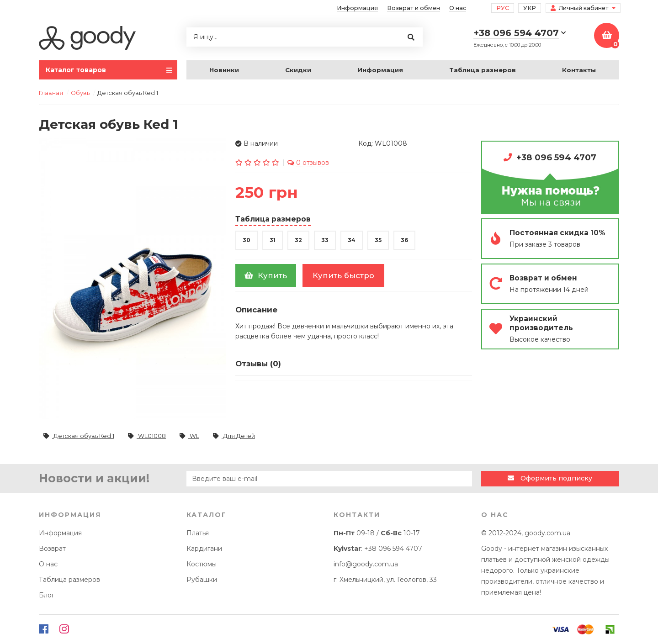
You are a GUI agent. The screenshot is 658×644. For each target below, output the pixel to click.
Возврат (52, 549)
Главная (51, 93)
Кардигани (204, 549)
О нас (458, 8)
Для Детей (234, 436)
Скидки (298, 70)
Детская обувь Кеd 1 (79, 436)
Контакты (579, 70)
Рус (503, 8)
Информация (357, 8)
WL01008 (147, 436)
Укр (530, 8)
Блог (47, 595)
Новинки (224, 70)
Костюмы (202, 564)
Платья (198, 533)
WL (189, 436)
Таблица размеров (483, 70)
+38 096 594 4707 (556, 157)
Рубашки (202, 580)
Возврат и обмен (414, 8)
